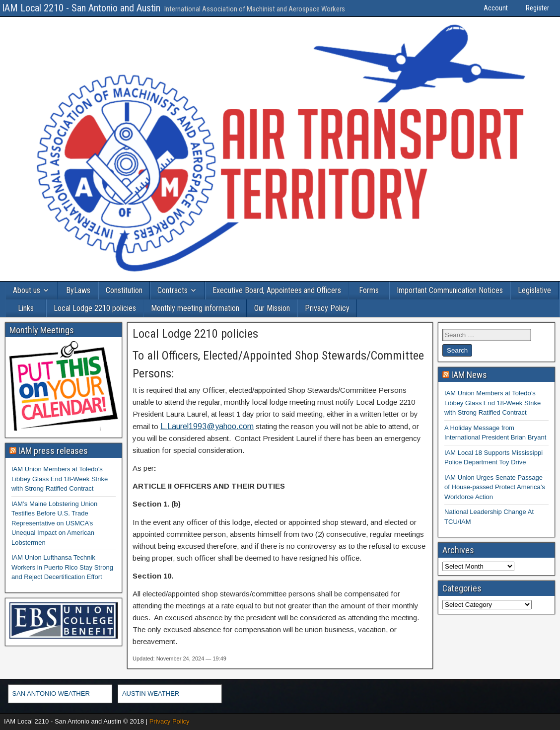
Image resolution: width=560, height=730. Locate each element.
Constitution (124, 290)
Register (537, 8)
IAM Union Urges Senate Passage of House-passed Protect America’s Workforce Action (495, 487)
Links (26, 308)
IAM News (469, 375)
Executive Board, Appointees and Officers (277, 290)
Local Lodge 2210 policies (95, 308)
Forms (369, 290)
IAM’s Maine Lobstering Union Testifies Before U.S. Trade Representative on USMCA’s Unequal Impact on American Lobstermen (54, 523)
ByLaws (78, 290)
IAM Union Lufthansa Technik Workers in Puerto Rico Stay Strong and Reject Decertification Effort (62, 567)
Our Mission (272, 308)
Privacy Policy (327, 308)
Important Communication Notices (450, 290)
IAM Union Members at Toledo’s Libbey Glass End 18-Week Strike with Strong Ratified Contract (60, 479)
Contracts (173, 290)
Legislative (534, 290)
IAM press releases (53, 451)
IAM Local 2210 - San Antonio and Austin (81, 8)
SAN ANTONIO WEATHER (51, 693)
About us (27, 290)
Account (496, 8)
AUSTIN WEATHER (151, 693)
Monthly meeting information (195, 308)
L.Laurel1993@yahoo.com (207, 426)
